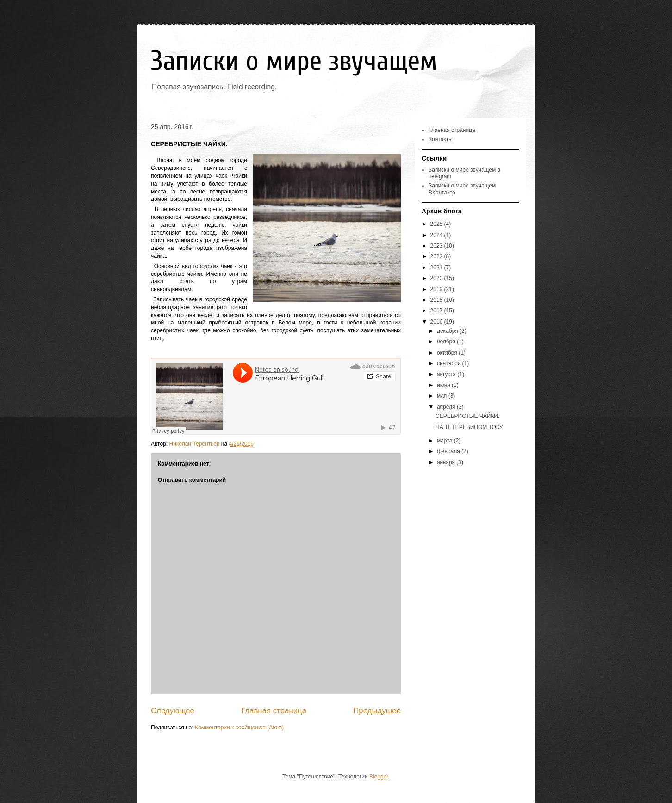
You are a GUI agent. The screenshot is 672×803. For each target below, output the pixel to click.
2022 (437, 256)
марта (445, 441)
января (447, 462)
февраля (449, 451)
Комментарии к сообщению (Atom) (239, 728)
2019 (437, 289)
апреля (447, 407)
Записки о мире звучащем (294, 61)
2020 (437, 278)
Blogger (379, 777)
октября (448, 353)
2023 (437, 246)
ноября (447, 342)
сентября (450, 363)
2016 (437, 322)
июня (444, 385)
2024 (437, 235)
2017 (437, 311)
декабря (448, 331)
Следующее (173, 711)
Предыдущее (377, 711)
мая (443, 396)
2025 (437, 224)
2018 (437, 300)
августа (447, 374)
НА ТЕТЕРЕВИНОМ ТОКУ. (470, 427)
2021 (437, 268)
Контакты (441, 139)
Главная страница (274, 711)
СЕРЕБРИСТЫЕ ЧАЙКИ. (467, 416)
